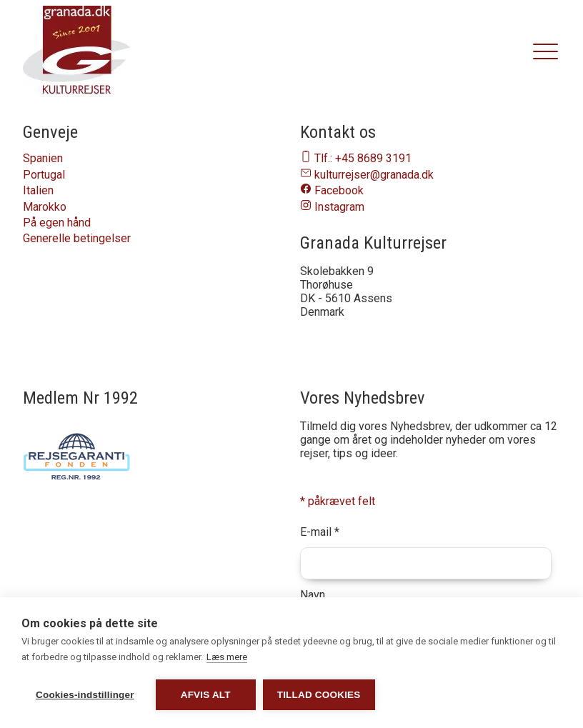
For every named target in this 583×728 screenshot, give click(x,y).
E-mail (320, 532)
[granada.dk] (76, 52)
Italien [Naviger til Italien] (38, 190)
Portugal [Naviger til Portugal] (44, 175)
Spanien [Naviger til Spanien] (43, 158)
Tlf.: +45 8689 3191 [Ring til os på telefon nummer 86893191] (363, 158)
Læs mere (227, 657)
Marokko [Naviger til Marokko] (45, 207)
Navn (313, 595)
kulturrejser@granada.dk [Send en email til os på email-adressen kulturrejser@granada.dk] (374, 175)
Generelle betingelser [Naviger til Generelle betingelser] (77, 238)
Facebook (339, 190)
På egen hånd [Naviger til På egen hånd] (57, 223)
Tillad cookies (319, 695)
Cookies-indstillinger (85, 695)
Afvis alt (206, 695)
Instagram (339, 207)
